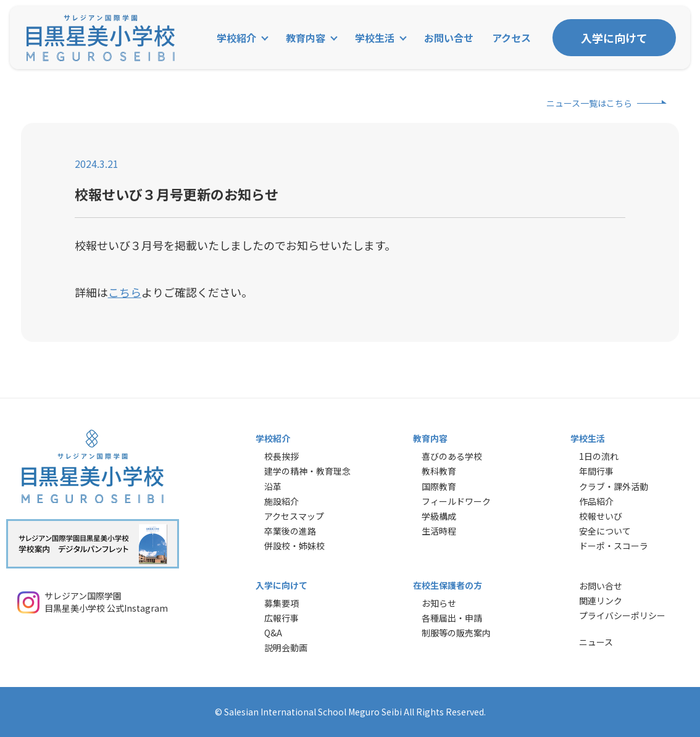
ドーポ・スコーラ (614, 546)
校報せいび (601, 516)
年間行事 (596, 471)
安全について (605, 531)
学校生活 (375, 38)
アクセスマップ (294, 516)
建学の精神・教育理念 (307, 471)
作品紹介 (596, 501)
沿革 (273, 486)
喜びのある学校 (452, 456)
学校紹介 (236, 38)
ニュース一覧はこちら (589, 103)
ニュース (596, 642)
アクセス (511, 38)
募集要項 (281, 603)
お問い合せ (449, 38)
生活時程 (439, 531)
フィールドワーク (456, 501)
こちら (125, 292)
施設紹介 (281, 501)
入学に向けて (614, 38)
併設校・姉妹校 (294, 546)
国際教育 (439, 486)
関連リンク (601, 601)
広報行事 (281, 618)
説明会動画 (286, 647)
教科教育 (439, 471)
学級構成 (439, 516)
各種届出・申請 (452, 618)
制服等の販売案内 (456, 633)
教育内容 (306, 38)
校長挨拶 (281, 456)
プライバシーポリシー (622, 615)
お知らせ (439, 603)
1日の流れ (599, 456)
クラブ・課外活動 (614, 486)
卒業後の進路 (290, 531)
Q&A (273, 633)
